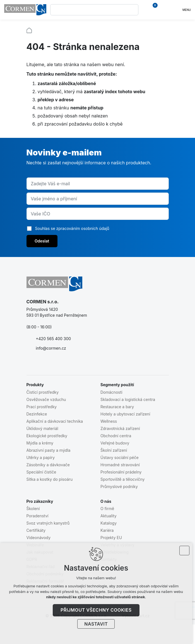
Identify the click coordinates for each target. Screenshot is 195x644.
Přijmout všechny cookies (97, 610)
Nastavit (98, 624)
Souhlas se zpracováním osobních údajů (72, 228)
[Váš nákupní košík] (152, 10)
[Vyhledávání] (133, 10)
